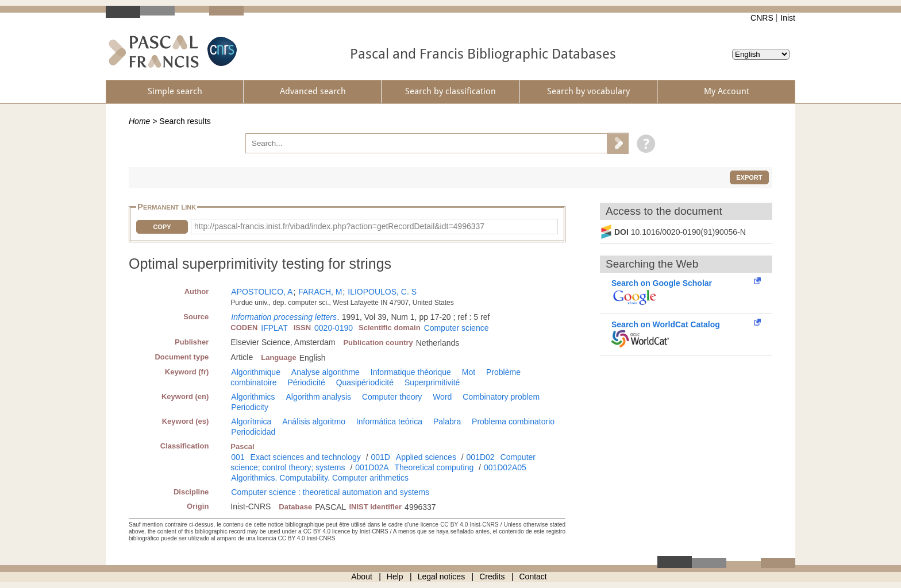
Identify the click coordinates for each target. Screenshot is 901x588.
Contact (533, 577)
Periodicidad (253, 432)
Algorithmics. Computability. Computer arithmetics (320, 478)
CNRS (762, 18)
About (362, 577)
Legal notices (442, 577)
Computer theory (392, 397)
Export (749, 177)
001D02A (372, 467)
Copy (162, 227)
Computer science (457, 328)
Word (442, 397)
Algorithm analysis (318, 397)
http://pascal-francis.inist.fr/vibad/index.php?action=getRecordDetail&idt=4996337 (339, 226)
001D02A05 (505, 467)
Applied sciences (426, 457)
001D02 (481, 457)
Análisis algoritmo (314, 421)
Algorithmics (253, 397)
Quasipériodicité (365, 382)
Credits (492, 577)
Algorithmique (256, 372)
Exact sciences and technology (306, 457)
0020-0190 (334, 328)
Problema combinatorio (513, 421)
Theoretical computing (434, 467)
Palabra (447, 421)
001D (380, 457)
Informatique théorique (411, 372)
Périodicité (306, 382)
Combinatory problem (501, 397)
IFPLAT (274, 328)
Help (395, 577)
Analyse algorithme (326, 372)
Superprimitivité (432, 382)
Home (139, 121)
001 (238, 457)
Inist (788, 18)
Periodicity (250, 407)
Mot (469, 372)
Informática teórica (389, 421)
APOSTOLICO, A (262, 292)
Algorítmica (251, 421)
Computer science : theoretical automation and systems (330, 492)
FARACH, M (320, 292)
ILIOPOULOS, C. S (382, 292)
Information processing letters (284, 317)
